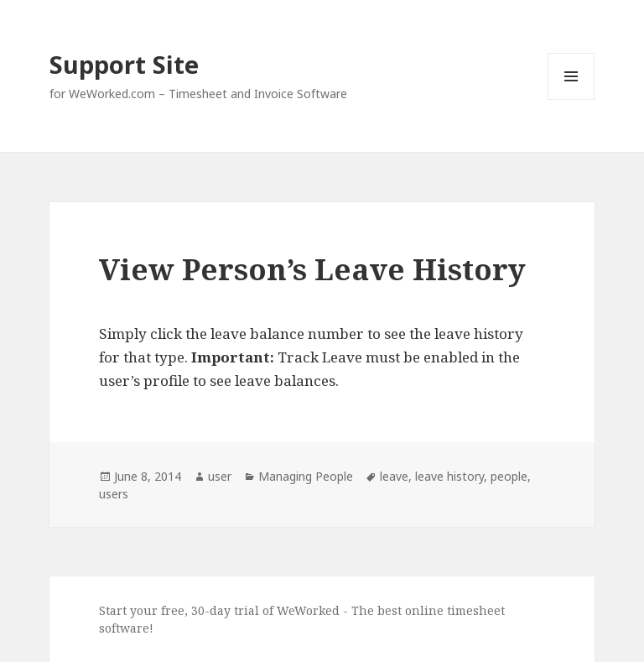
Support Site (124, 64)
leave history (449, 476)
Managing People (306, 476)
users (114, 494)
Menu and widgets (571, 99)
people (509, 476)
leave (394, 476)
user (220, 476)
